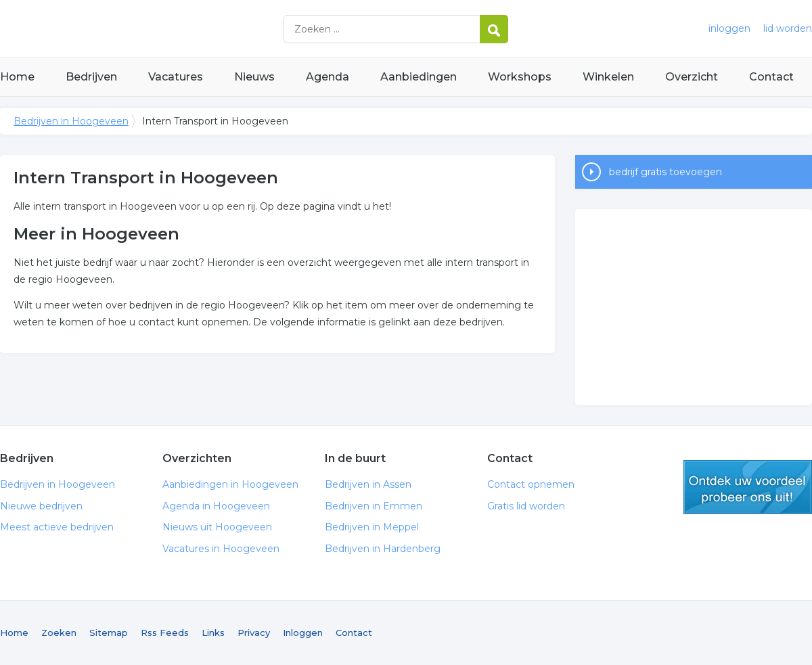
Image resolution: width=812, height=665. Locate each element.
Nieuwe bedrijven (41, 506)
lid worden (788, 28)
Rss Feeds (165, 633)
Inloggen (303, 633)
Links (213, 633)
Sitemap (109, 633)
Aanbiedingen (419, 77)
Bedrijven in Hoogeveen (169, 29)
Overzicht (692, 77)
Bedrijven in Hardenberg (383, 549)
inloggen (729, 28)
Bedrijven (91, 77)
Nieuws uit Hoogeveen (217, 527)
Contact (771, 77)
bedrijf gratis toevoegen (666, 172)
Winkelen (608, 77)
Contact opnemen (531, 484)
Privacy (254, 633)
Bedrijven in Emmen (374, 506)
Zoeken (59, 633)
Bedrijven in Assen (368, 484)
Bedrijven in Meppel (372, 527)
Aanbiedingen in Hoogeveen (230, 484)
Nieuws (254, 77)
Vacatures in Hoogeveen (221, 549)
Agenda (328, 77)
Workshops (520, 77)
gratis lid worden (748, 487)
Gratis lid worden (526, 506)
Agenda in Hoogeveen (216, 506)
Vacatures (176, 77)
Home (17, 77)
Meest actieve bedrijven (57, 527)
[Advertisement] (694, 307)
